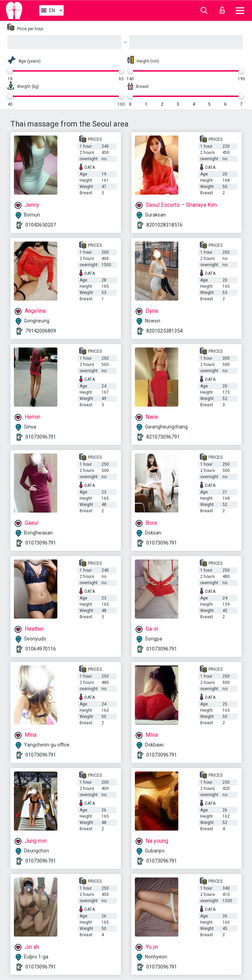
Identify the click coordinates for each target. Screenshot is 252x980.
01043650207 (41, 225)
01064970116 (41, 649)
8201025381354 (164, 331)
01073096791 (41, 437)
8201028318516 (164, 225)
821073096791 (163, 437)
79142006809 (41, 331)
